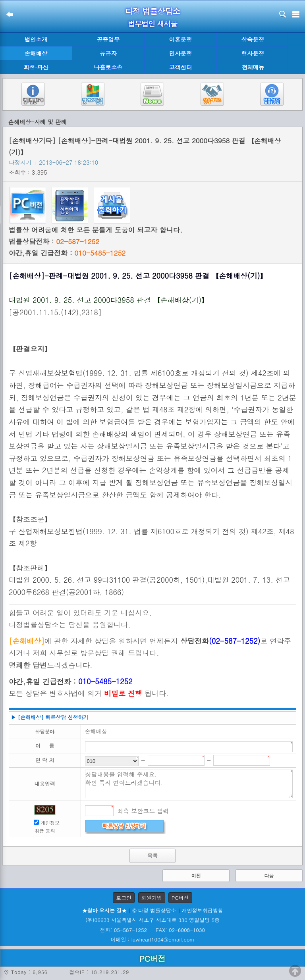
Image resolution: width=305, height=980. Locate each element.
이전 (196, 875)
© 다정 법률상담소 (154, 910)
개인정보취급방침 (203, 910)
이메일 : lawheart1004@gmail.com (153, 939)
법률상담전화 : (54, 241)
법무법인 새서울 (152, 24)
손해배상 (36, 53)
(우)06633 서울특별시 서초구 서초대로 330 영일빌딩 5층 (152, 920)
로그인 (124, 898)
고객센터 (181, 67)
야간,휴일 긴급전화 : (67, 253)
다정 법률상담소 (153, 11)
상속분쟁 (253, 39)
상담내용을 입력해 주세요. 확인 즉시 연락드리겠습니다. (189, 784)
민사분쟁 (181, 53)
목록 (152, 856)
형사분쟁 (253, 53)
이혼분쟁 (181, 39)
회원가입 (152, 898)
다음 (269, 875)
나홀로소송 (108, 67)
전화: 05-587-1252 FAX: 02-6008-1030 (152, 930)
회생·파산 (36, 67)
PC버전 (180, 898)
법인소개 (36, 39)
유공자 (108, 53)
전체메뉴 (253, 67)
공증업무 (108, 39)
